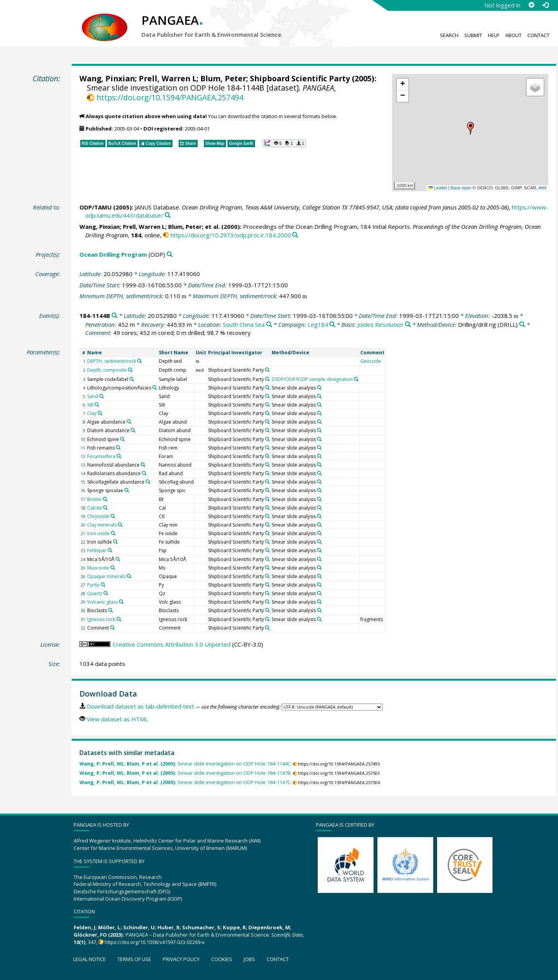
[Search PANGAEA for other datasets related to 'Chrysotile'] (113, 516)
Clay (92, 413)
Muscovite (98, 568)
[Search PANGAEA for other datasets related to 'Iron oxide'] (113, 533)
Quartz (95, 593)
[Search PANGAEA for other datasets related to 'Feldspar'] (110, 550)
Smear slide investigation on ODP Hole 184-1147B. (186, 773)
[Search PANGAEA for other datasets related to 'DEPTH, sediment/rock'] (139, 361)
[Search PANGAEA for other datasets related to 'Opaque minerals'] (129, 576)
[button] (470, 128)
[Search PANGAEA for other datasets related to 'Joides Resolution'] (408, 325)
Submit (473, 35)
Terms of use (134, 959)
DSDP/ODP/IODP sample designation (312, 379)
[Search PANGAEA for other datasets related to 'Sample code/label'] (132, 379)
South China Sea (244, 324)
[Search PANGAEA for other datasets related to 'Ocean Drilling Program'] (170, 255)
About (513, 35)
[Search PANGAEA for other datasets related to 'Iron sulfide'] (115, 542)
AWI (542, 188)
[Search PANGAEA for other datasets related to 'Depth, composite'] (130, 370)
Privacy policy (181, 959)
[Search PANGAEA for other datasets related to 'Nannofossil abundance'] (143, 465)
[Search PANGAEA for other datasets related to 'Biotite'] (105, 499)
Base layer (461, 188)
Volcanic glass (102, 602)
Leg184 (318, 324)
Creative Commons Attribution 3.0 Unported (172, 644)
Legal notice (90, 959)
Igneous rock (101, 619)
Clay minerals (102, 525)
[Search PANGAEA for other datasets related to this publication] (168, 215)
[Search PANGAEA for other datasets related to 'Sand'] (102, 396)
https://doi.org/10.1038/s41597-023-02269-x (155, 942)
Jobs (249, 959)
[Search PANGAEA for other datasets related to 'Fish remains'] (118, 448)
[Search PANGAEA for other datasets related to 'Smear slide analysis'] (319, 388)
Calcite (95, 508)
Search (449, 35)
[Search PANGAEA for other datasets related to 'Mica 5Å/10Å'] (118, 559)
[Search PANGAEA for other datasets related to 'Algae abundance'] (129, 422)
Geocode (371, 361)
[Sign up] (531, 5)
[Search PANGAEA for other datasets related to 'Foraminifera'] (119, 456)
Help (494, 35)
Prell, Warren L (168, 78)
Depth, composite (107, 370)
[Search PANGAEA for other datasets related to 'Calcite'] (105, 508)
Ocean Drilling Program (113, 254)
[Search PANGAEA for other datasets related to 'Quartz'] (106, 593)
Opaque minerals (106, 576)
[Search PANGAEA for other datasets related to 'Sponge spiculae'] (127, 490)
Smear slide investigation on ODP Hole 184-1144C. (186, 764)
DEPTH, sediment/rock (112, 361)
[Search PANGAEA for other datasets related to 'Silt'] (97, 405)
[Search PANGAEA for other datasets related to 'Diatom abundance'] (133, 430)
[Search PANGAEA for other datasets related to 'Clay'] (100, 413)
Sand (93, 396)
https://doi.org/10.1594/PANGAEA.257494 (170, 97)
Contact (538, 35)
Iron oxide (98, 533)
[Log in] (545, 5)
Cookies (222, 959)
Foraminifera (101, 456)
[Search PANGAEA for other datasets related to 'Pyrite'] (103, 585)
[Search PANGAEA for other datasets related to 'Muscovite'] (113, 568)
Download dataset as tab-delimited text (140, 706)
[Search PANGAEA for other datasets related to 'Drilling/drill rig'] (522, 325)
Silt (90, 405)
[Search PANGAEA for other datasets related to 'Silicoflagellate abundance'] (148, 482)
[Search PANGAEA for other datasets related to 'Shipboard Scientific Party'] (267, 370)
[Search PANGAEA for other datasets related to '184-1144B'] (115, 316)
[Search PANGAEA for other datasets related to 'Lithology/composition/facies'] (155, 388)
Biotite (94, 499)
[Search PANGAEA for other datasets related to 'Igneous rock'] (119, 619)
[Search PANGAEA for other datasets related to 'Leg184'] (332, 325)
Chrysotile (98, 516)
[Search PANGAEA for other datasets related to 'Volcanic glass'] (121, 602)
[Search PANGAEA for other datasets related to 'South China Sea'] (269, 325)
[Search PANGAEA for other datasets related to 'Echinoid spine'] (122, 439)
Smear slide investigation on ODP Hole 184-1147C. (186, 782)
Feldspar (97, 550)
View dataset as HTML (117, 719)
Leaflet (438, 188)
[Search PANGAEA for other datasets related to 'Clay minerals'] (120, 525)
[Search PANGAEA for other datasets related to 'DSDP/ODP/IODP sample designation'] (356, 379)
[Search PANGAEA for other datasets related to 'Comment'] (112, 628)
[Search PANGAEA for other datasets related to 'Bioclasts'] (110, 610)
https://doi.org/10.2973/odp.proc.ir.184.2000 (231, 235)
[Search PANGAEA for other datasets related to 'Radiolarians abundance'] (144, 473)
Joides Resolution (380, 324)
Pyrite (93, 585)
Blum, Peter (223, 78)
